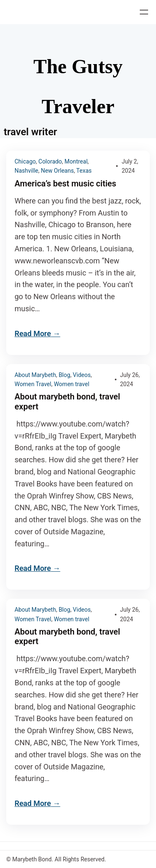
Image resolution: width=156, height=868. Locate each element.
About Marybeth (35, 375)
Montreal (76, 161)
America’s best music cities (65, 184)
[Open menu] (144, 12)
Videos (82, 375)
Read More (33, 334)
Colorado (50, 161)
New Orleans (57, 171)
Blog (64, 375)
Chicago (25, 161)
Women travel (71, 384)
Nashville (26, 171)
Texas (84, 171)
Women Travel (33, 384)
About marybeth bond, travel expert (67, 402)
